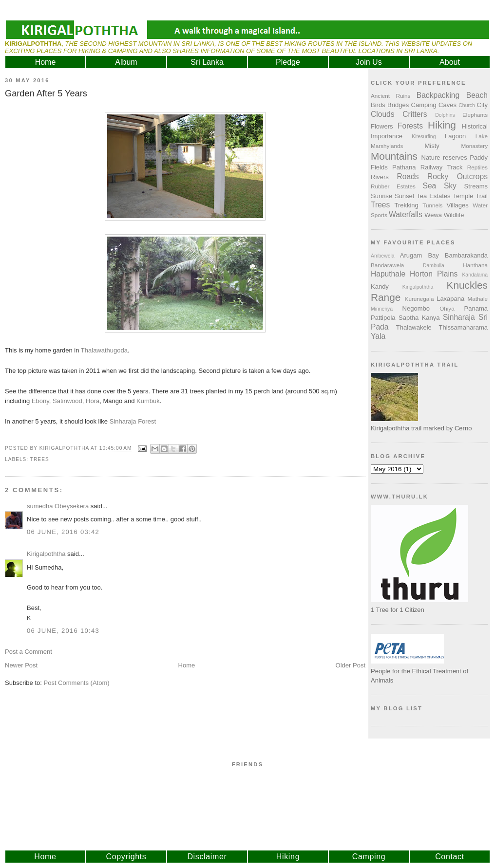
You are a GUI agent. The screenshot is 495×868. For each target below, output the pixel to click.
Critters (415, 114)
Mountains (394, 156)
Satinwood (67, 401)
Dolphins (445, 115)
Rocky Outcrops (457, 176)
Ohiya (447, 308)
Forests (410, 126)
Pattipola (383, 318)
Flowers (382, 126)
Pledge (288, 62)
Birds (378, 105)
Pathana (404, 167)
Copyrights (126, 857)
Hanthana (475, 265)
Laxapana (450, 299)
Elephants (475, 115)
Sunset (404, 196)
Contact (450, 857)
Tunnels (432, 205)
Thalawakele (414, 327)
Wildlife (454, 215)
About (450, 62)
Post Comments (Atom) (77, 683)
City (482, 105)
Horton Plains (434, 274)
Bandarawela (387, 265)
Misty (432, 146)
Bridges (398, 105)
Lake (482, 136)
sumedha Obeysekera (58, 506)
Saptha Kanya (419, 318)
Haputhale (388, 274)
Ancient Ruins (390, 96)
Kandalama (475, 275)
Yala (378, 336)
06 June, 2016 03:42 (63, 532)
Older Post (351, 665)
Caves (447, 105)
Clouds (383, 114)
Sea (430, 186)
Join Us (369, 62)
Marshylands (387, 146)
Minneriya (382, 309)
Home (46, 62)
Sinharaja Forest (133, 421)
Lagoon (455, 136)
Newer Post (21, 665)
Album (126, 62)
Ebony (40, 401)
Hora (93, 401)
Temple (463, 196)
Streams (476, 186)
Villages (458, 205)
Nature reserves (444, 157)
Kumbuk (148, 401)
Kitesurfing (424, 137)
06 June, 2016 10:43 (63, 631)
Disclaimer (207, 857)
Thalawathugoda (104, 350)
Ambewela (383, 256)
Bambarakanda (466, 255)
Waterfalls (406, 214)
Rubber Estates (393, 186)
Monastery (474, 146)
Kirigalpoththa (46, 554)
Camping (424, 105)
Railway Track (442, 167)
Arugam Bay (419, 255)
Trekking (406, 205)
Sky (450, 186)
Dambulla (434, 266)
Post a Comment (29, 652)
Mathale (477, 299)
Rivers (380, 177)
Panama (476, 308)
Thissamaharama (463, 327)
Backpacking (438, 95)
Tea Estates (433, 196)
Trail (482, 196)
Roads (408, 176)
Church (467, 105)
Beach (477, 95)
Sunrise (381, 196)
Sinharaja (459, 317)
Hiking (442, 125)
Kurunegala (419, 299)
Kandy (380, 286)
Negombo (416, 308)
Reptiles (477, 167)
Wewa (433, 215)
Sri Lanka (207, 62)
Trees (40, 459)
